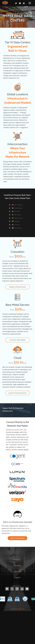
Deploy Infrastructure (17, 287)
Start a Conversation (17, 538)
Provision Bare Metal (17, 340)
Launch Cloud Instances (17, 393)
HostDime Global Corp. (19, 609)
